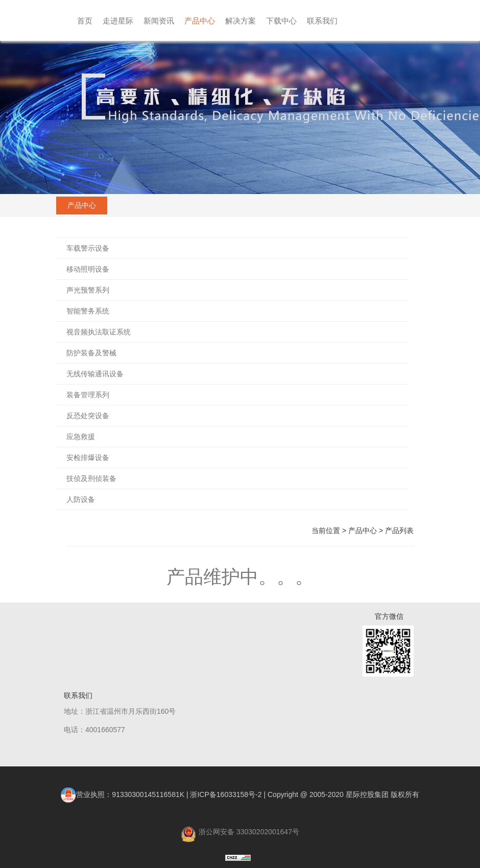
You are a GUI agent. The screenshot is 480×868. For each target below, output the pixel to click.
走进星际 (118, 21)
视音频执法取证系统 (99, 332)
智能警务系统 (88, 311)
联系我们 (322, 21)
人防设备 (81, 499)
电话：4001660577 (94, 730)
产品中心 (200, 21)
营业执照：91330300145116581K (123, 794)
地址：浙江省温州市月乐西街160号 (120, 711)
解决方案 (241, 21)
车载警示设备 (88, 248)
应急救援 (81, 437)
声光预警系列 (88, 290)
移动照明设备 (88, 269)
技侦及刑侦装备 (91, 478)
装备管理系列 (88, 395)
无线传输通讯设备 (95, 374)
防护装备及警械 (91, 353)
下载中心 (281, 21)
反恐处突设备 (88, 416)
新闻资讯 (159, 21)
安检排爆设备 (88, 457)
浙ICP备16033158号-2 (226, 794)
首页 (85, 21)
